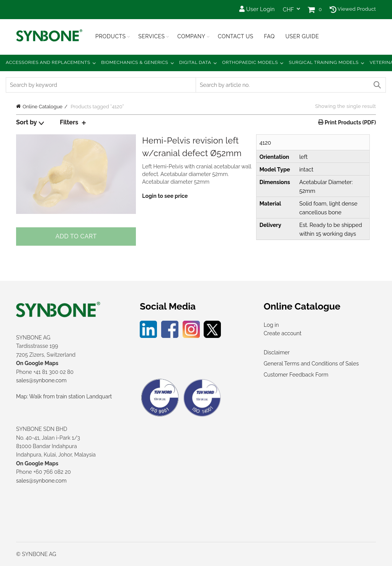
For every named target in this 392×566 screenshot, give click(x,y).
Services (151, 36)
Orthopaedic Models (250, 62)
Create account (283, 333)
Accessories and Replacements (48, 62)
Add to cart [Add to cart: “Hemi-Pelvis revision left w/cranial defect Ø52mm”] (76, 236)
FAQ (269, 36)
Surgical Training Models (324, 62)
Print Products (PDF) (350, 122)
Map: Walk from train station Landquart (64, 396)
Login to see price (165, 196)
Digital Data (195, 62)
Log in (271, 325)
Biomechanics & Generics (135, 62)
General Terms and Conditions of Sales (311, 364)
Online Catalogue (42, 107)
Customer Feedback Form (296, 375)
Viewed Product (353, 9)
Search (377, 85)
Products (111, 36)
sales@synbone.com (41, 380)
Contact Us (236, 36)
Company (191, 36)
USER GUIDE (302, 36)
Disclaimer (277, 352)
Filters (69, 122)
